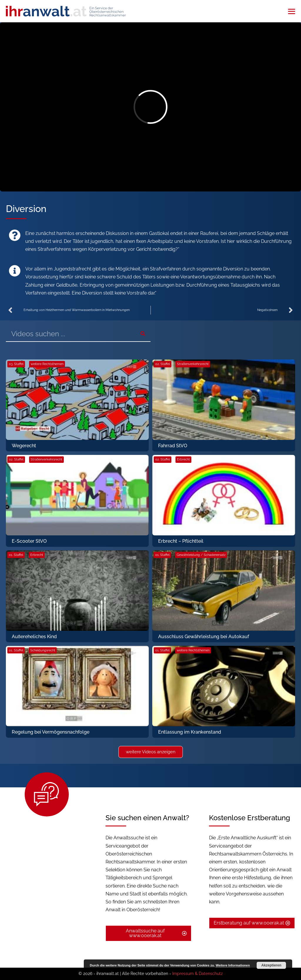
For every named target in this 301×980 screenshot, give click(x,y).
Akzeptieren (271, 965)
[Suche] (143, 334)
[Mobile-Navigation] (292, 11)
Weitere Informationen (233, 965)
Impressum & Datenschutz (198, 974)
